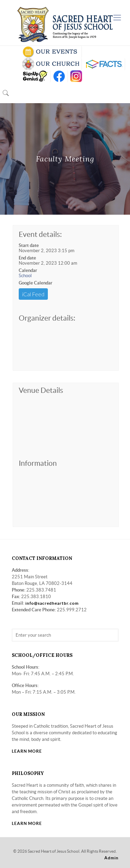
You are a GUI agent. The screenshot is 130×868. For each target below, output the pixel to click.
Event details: (40, 234)
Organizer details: (47, 318)
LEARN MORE (27, 751)
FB (59, 76)
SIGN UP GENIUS (35, 76)
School (25, 276)
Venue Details (41, 390)
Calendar (28, 270)
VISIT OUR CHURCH (50, 64)
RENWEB (103, 64)
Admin (111, 858)
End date (27, 258)
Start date (29, 245)
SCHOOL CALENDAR (50, 52)
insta (76, 76)
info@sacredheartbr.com (52, 603)
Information (38, 463)
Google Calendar (36, 283)
